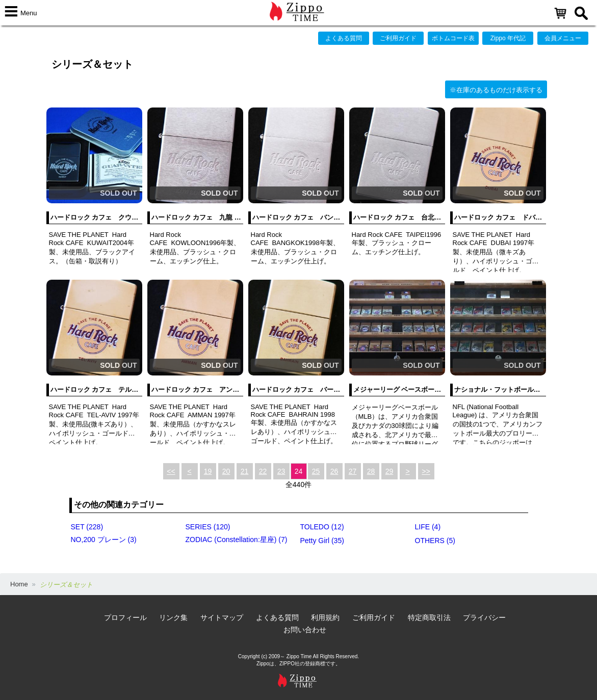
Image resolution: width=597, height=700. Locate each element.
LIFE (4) (428, 527)
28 (371, 471)
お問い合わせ (305, 630)
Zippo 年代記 (508, 38)
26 (334, 471)
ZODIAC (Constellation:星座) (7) (237, 540)
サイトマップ (222, 617)
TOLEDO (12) (322, 527)
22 (263, 471)
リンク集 (173, 617)
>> (426, 471)
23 (281, 471)
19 (208, 471)
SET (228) (87, 527)
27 (353, 471)
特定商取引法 (429, 617)
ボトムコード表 (453, 38)
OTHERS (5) (435, 541)
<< (171, 471)
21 (245, 471)
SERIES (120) (208, 527)
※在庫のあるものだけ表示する (496, 90)
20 (226, 471)
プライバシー (484, 617)
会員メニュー (563, 38)
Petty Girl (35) (322, 541)
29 (390, 471)
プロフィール (125, 617)
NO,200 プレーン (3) (104, 540)
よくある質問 (344, 38)
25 (316, 471)
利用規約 (325, 617)
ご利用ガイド (398, 38)
